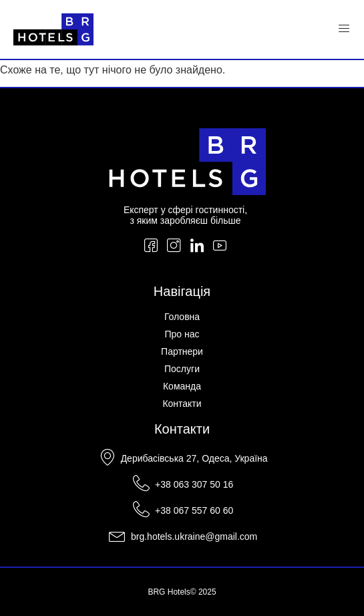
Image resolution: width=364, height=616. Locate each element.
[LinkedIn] (197, 247)
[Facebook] (151, 247)
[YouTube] (220, 247)
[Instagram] (174, 247)
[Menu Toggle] (344, 29)
